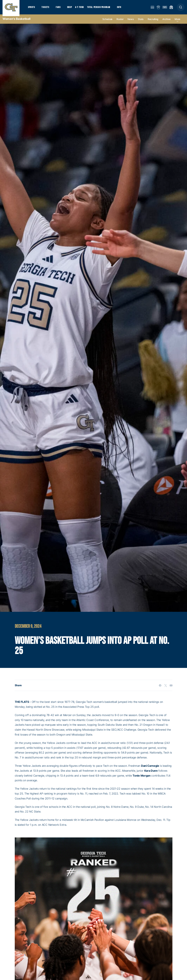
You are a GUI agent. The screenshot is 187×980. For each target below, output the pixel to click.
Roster (120, 22)
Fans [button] (61, 9)
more (177, 22)
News (131, 22)
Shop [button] (73, 9)
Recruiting (153, 22)
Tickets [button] (47, 9)
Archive (166, 22)
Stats (141, 22)
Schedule (107, 22)
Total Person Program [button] (103, 9)
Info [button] (124, 9)
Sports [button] (32, 9)
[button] (181, 9)
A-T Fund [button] (83, 9)
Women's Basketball (17, 22)
